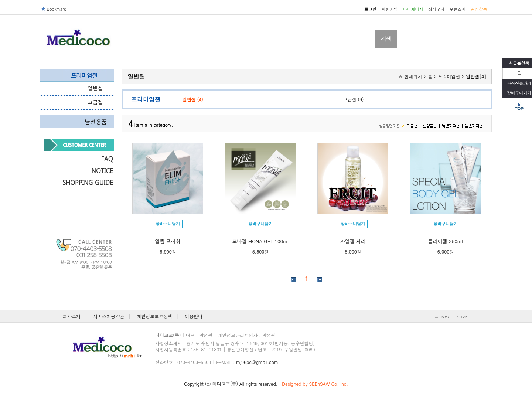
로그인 (370, 9)
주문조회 (458, 9)
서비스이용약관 (109, 316)
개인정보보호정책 (154, 316)
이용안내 (194, 316)
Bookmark (57, 9)
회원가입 (390, 9)
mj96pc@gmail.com (257, 362)
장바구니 (436, 9)
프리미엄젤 (449, 76)
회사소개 (72, 316)
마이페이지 (413, 9)
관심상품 (479, 9)
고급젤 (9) (354, 99)
